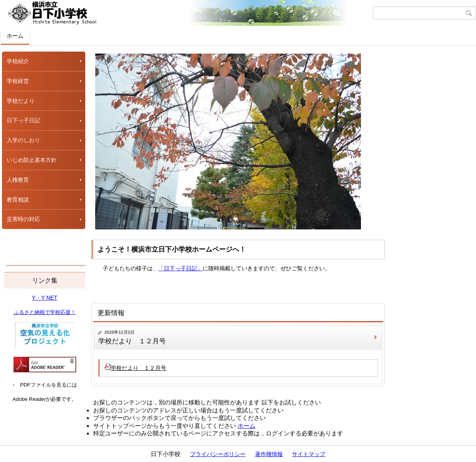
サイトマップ (309, 454)
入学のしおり (23, 140)
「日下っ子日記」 (180, 268)
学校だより (21, 101)
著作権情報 (269, 454)
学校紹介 (18, 61)
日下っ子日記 (23, 120)
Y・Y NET (44, 298)
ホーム (15, 36)
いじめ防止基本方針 (32, 160)
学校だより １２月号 (132, 341)
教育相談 (18, 200)
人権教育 (18, 180)
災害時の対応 (23, 219)
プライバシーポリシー (218, 454)
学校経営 (18, 81)
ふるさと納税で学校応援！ (45, 312)
